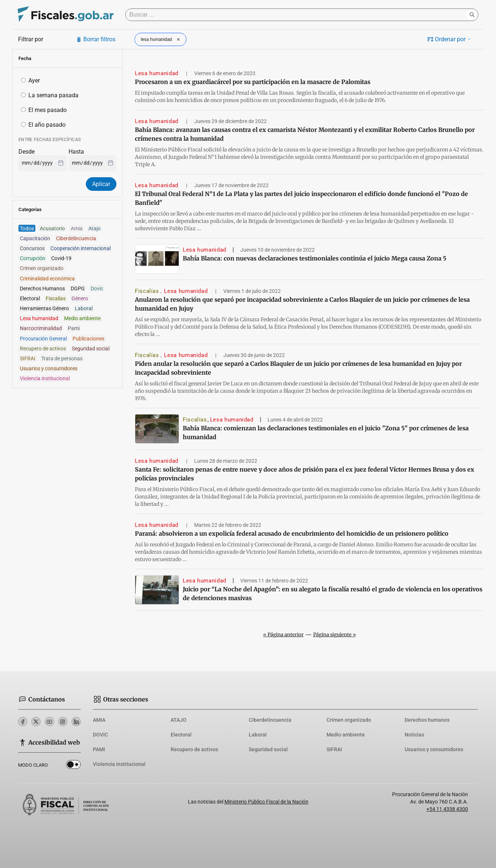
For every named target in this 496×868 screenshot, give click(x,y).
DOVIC (100, 735)
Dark (73, 766)
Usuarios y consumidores (434, 749)
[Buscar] (298, 15)
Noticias (414, 735)
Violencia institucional (119, 764)
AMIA (99, 720)
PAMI (99, 749)
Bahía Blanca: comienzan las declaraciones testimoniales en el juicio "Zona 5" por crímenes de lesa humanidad (326, 433)
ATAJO (179, 720)
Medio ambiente (346, 735)
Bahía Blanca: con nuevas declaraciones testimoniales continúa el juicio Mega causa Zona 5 (315, 258)
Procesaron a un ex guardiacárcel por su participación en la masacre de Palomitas (253, 82)
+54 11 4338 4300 (447, 809)
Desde (27, 152)
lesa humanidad (161, 39)
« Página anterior (283, 635)
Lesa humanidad (158, 73)
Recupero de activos (194, 749)
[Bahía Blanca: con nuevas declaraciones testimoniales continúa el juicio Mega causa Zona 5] (157, 259)
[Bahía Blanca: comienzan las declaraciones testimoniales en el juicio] (157, 429)
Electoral (181, 735)
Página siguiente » (335, 635)
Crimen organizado (349, 720)
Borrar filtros (96, 39)
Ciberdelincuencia (270, 720)
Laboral (258, 735)
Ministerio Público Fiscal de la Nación (266, 802)
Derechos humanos (427, 720)
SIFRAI (334, 749)
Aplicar (101, 184)
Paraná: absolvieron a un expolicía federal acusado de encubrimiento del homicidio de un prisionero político (292, 533)
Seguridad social (268, 749)
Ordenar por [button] (450, 39)
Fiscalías (148, 291)
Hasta (76, 152)
